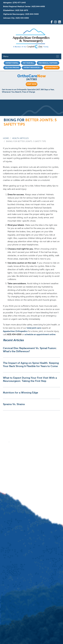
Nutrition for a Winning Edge (21, 393)
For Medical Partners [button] (48, 63)
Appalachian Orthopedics (15, 331)
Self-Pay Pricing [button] (12, 67)
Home (6, 138)
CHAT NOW (32, 84)
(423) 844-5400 (32, 14)
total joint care (34, 328)
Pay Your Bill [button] (28, 63)
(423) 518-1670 (22, 10)
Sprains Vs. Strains (14, 404)
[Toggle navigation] (58, 56)
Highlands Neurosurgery (14, 14)
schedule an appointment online (40, 334)
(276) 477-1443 (19, 3)
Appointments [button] (52, 67)
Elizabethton (9, 10)
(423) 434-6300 (22, 18)
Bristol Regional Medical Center (17, 6)
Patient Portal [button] (12, 63)
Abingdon (7, 3)
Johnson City (9, 18)
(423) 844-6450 (38, 6)
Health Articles (20, 138)
